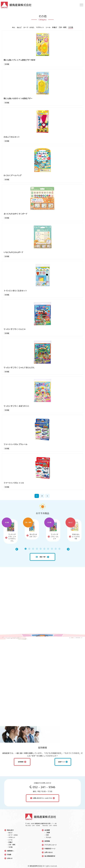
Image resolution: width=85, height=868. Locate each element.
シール (48, 27)
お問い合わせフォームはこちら (42, 798)
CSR (47, 835)
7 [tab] (48, 549)
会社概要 (47, 830)
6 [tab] (44, 549)
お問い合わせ (49, 852)
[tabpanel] (11, 531)
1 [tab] (26, 549)
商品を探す (10, 830)
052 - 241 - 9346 (44, 787)
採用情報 (21, 762)
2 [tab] (29, 549)
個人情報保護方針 (50, 856)
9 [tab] (56, 549)
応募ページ (61, 762)
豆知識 (9, 855)
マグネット (40, 27)
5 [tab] (41, 549)
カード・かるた (29, 27)
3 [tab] (33, 549)
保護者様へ (10, 851)
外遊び (54, 27)
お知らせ (10, 858)
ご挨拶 (48, 833)
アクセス (49, 837)
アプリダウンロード (51, 845)
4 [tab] (37, 549)
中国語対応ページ (50, 849)
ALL (14, 27)
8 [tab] (52, 549)
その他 (71, 27)
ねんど (19, 27)
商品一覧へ (41, 557)
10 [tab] (59, 549)
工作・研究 (63, 27)
